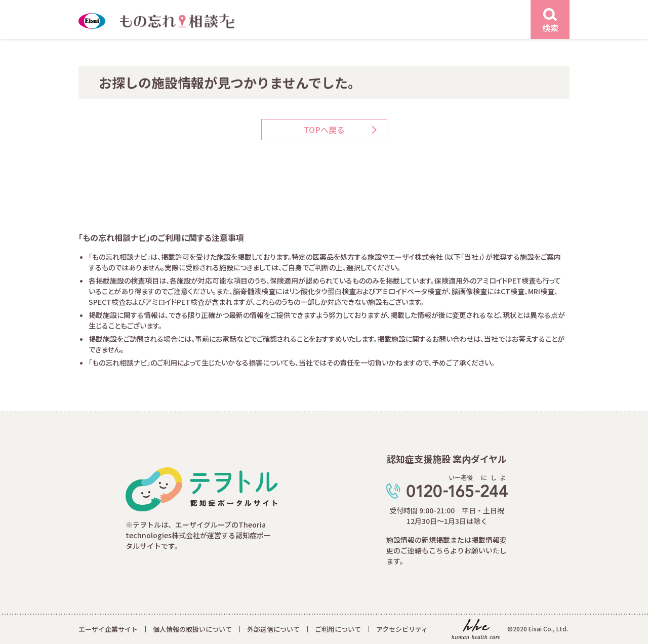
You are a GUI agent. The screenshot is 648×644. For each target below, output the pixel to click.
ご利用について (338, 629)
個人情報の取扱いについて (192, 629)
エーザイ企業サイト (108, 629)
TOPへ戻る (324, 130)
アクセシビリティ (402, 629)
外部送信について (273, 629)
